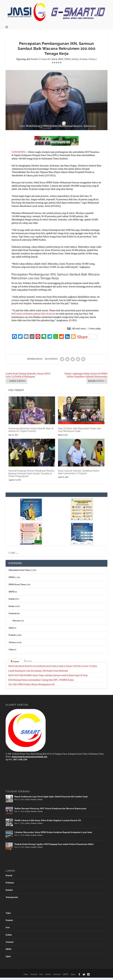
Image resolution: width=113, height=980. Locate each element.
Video (11, 652)
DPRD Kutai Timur (17, 587)
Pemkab (83, 61)
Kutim (11, 609)
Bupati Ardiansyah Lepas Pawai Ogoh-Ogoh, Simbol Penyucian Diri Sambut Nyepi (51, 799)
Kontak (9, 878)
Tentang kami (12, 900)
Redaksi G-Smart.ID (41, 61)
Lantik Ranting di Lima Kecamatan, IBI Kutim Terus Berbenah (38, 673)
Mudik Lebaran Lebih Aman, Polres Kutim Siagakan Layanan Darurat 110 (48, 823)
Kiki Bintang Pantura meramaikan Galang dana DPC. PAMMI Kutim (41, 682)
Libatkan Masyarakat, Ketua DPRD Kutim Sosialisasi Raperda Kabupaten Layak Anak (53, 835)
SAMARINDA (19, 154)
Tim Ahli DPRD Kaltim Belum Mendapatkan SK (31, 687)
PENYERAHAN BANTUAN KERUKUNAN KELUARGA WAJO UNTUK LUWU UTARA (53, 669)
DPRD (68, 61)
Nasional (12, 616)
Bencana (17, 623)
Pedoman (10, 885)
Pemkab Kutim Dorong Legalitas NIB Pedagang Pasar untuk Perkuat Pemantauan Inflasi (54, 847)
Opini (11, 630)
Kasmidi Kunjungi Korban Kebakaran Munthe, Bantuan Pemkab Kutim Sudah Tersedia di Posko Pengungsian (32, 476)
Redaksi (9, 892)
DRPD (11, 594)
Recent (29, 664)
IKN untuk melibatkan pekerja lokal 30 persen (33, 316)
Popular (16, 664)
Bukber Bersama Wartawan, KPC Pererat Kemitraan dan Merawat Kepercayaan (50, 811)
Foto (8, 930)
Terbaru (92, 61)
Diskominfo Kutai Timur (19, 572)
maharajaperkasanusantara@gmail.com (29, 759)
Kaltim (75, 61)
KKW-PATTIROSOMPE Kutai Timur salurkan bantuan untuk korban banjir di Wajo (48, 678)
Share (87, 339)
